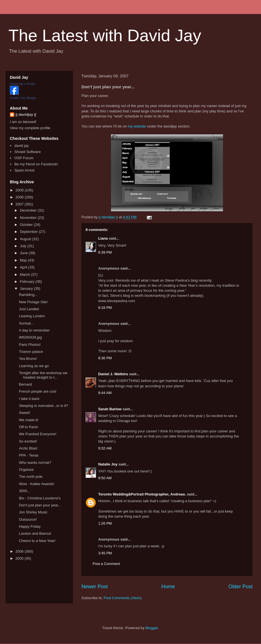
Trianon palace (31, 352)
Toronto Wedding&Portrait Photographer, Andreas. (142, 494)
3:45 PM (105, 553)
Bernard (25, 384)
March (26, 274)
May (24, 260)
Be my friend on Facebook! (36, 164)
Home (168, 587)
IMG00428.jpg (30, 337)
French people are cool (37, 391)
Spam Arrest (24, 170)
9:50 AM (105, 478)
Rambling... (28, 295)
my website (137, 126)
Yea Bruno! (28, 359)
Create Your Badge (23, 98)
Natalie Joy (108, 464)
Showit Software (28, 152)
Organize (26, 470)
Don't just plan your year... (40, 505)
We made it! (28, 420)
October (27, 225)
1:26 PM (105, 523)
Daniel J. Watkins (113, 374)
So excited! (28, 441)
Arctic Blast (28, 448)
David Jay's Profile (22, 84)
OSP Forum (24, 158)
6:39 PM (105, 252)
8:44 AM (105, 393)
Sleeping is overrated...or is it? (43, 406)
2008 (20, 197)
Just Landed (29, 309)
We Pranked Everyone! (37, 434)
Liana (103, 238)
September (29, 232)
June (24, 253)
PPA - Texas (29, 455)
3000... (24, 491)
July (24, 246)
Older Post (241, 587)
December (29, 210)
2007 (20, 204)
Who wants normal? (35, 463)
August (26, 239)
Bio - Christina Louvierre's (40, 498)
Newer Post (95, 587)
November (29, 218)
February (28, 282)
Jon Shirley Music (33, 512)
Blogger (152, 628)
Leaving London (32, 316)
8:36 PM (105, 358)
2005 (20, 558)
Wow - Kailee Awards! (36, 484)
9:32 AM (105, 448)
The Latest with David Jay (105, 35)
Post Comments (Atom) (123, 598)
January (27, 289)
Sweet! (24, 413)
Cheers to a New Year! (37, 541)
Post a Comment (106, 564)
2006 (20, 551)
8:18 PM (105, 308)
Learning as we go (34, 366)
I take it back (29, 399)
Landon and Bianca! (35, 533)
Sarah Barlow (110, 409)
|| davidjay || (26, 114)
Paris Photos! (30, 345)
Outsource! (28, 519)
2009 (20, 190)
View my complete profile (30, 128)
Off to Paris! (28, 427)
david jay (21, 146)
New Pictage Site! (33, 302)
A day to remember (34, 330)
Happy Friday (30, 526)
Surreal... (26, 323)
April (24, 267)
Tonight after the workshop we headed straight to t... (43, 375)
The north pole (31, 477)
